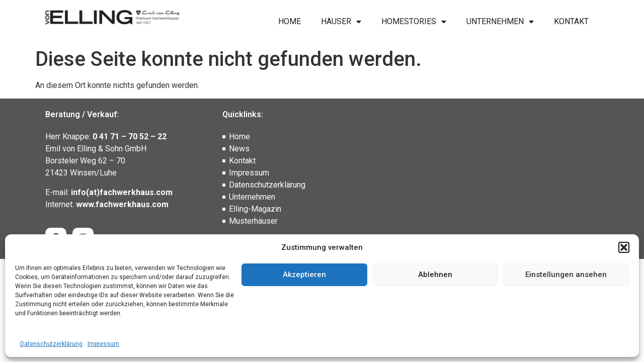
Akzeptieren (304, 275)
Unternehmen (500, 22)
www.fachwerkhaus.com (122, 204)
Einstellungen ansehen (566, 275)
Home (290, 21)
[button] (624, 247)
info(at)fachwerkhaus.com (122, 192)
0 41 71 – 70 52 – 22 (130, 137)
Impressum (103, 344)
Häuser (341, 22)
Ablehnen (435, 275)
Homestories (414, 22)
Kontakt (571, 21)
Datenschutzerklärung (51, 344)
